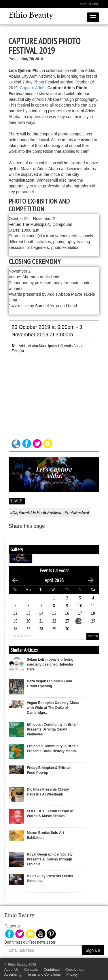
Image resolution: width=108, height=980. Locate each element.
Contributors (75, 970)
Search (93, 636)
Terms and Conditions (44, 975)
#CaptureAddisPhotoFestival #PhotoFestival (50, 513)
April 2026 (54, 580)
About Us (11, 970)
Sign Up (93, 950)
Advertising (90, 4)
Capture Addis (33, 88)
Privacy (72, 975)
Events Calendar (54, 570)
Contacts (31, 970)
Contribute (52, 970)
